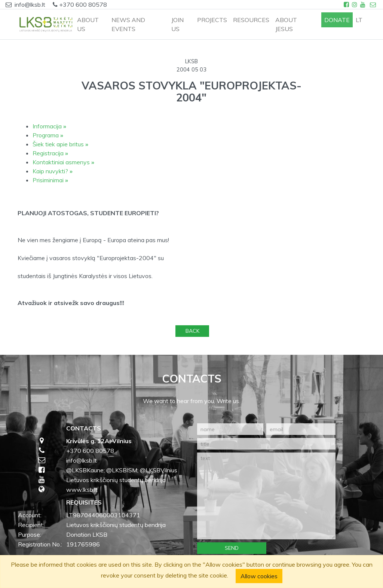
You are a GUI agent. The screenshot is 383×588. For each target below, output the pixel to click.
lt (359, 20)
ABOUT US (88, 24)
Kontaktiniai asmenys (63, 162)
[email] (301, 429)
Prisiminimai (50, 180)
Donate (337, 20)
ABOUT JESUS (286, 24)
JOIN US (177, 24)
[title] (266, 444)
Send (232, 548)
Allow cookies (259, 576)
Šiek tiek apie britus (60, 144)
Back (192, 331)
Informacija (49, 126)
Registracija (50, 153)
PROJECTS (212, 20)
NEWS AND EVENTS (128, 24)
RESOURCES (251, 20)
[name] (230, 429)
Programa (48, 135)
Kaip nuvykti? (53, 171)
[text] (266, 496)
